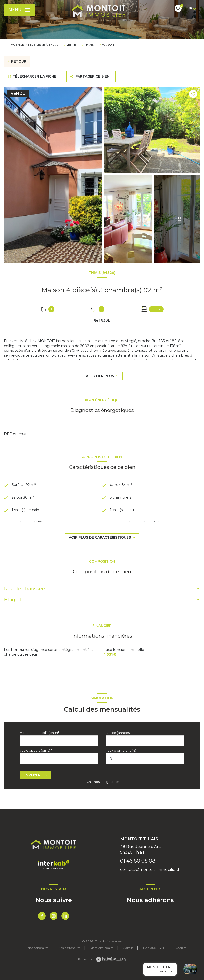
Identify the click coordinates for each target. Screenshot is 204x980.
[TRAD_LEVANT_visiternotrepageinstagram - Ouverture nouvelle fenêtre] (54, 916)
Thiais (89, 45)
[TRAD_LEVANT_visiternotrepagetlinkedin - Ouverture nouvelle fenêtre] (65, 916)
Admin (128, 948)
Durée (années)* (119, 733)
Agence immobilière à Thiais (34, 44)
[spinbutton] (145, 759)
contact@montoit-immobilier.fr (151, 869)
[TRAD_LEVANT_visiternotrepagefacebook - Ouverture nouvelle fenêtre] (42, 916)
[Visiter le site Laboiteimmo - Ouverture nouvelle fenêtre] (110, 959)
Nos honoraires (38, 948)
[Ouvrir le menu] (19, 10)
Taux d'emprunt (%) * (122, 751)
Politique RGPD (154, 948)
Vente (71, 45)
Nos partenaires (69, 948)
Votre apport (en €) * (36, 751)
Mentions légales (102, 948)
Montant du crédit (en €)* (39, 733)
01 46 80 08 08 (138, 861)
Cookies (181, 948)
